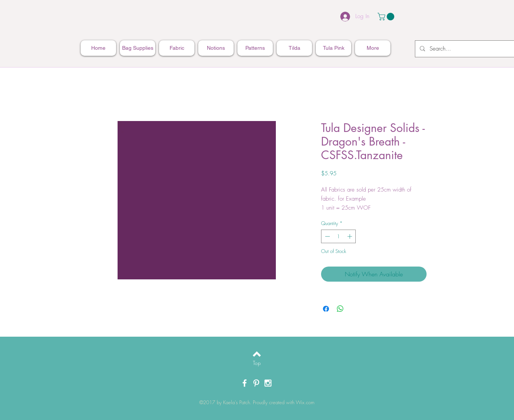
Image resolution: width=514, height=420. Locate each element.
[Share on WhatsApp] (340, 309)
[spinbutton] (339, 236)
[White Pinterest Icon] (256, 383)
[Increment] (350, 236)
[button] (387, 17)
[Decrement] (327, 236)
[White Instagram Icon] (268, 383)
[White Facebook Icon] (245, 383)
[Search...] (472, 49)
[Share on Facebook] (326, 309)
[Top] (257, 363)
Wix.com (305, 402)
